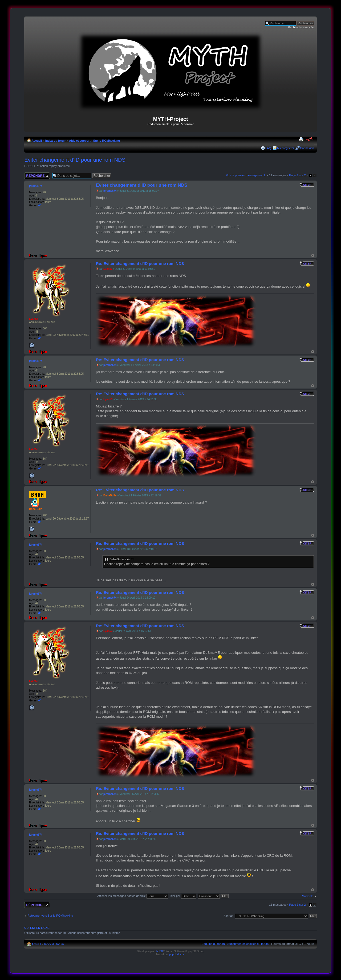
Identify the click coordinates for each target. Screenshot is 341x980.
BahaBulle (110, 495)
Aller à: (228, 916)
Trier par (183, 896)
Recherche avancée (301, 27)
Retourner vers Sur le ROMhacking (50, 916)
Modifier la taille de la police (310, 140)
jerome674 (110, 191)
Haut (313, 256)
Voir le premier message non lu (246, 175)
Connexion (307, 148)
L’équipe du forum (213, 944)
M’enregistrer (286, 148)
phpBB (159, 951)
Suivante (308, 896)
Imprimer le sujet (302, 140)
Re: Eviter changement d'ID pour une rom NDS (140, 264)
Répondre (37, 176)
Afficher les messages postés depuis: (133, 896)
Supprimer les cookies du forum (248, 944)
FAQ (268, 148)
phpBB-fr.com (177, 954)
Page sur (297, 175)
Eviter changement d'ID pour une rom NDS (75, 160)
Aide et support (80, 141)
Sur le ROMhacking (106, 141)
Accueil (37, 141)
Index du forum (56, 141)
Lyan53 (108, 269)
